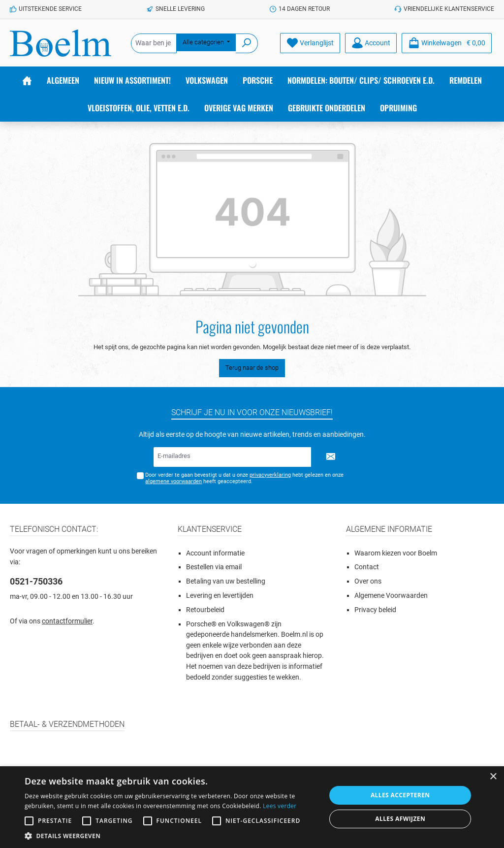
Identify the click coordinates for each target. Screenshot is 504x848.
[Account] (371, 43)
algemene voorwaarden (173, 481)
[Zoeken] (247, 43)
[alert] (252, 807)
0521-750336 (36, 581)
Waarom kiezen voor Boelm (396, 553)
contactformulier (67, 621)
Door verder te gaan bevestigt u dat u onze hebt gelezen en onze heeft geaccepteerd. (244, 478)
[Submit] (331, 457)
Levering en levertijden (220, 596)
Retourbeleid (205, 610)
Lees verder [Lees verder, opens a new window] (280, 806)
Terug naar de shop (252, 368)
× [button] (493, 777)
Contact (367, 567)
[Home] (27, 80)
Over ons (368, 581)
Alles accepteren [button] (400, 795)
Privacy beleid (375, 610)
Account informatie (215, 553)
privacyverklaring (270, 475)
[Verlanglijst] (310, 43)
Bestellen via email (214, 567)
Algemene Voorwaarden (391, 596)
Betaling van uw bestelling (226, 581)
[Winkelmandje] (447, 43)
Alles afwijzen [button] (400, 819)
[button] (171, 836)
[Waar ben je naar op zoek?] (154, 43)
